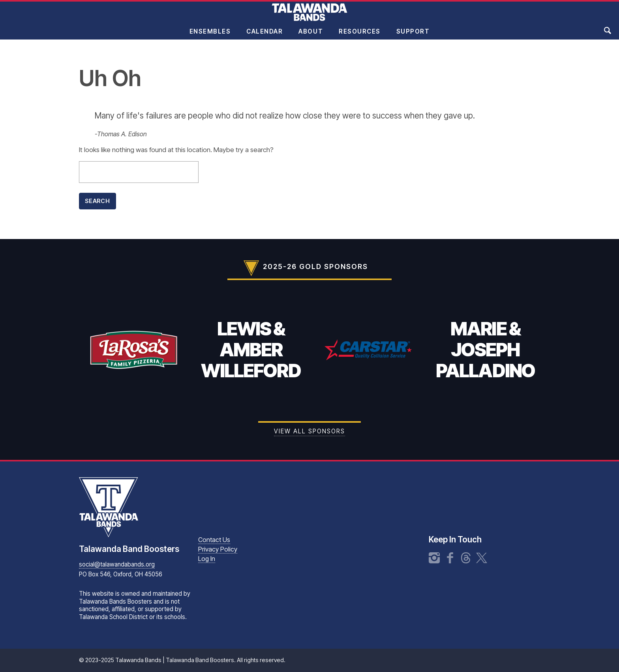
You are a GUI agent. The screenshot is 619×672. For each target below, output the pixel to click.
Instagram (434, 558)
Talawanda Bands (309, 17)
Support (413, 37)
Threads (466, 558)
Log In (207, 559)
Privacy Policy (218, 549)
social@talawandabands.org (117, 564)
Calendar (264, 37)
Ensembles (210, 37)
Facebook (450, 558)
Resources (360, 37)
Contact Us (214, 540)
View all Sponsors (309, 431)
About (311, 37)
